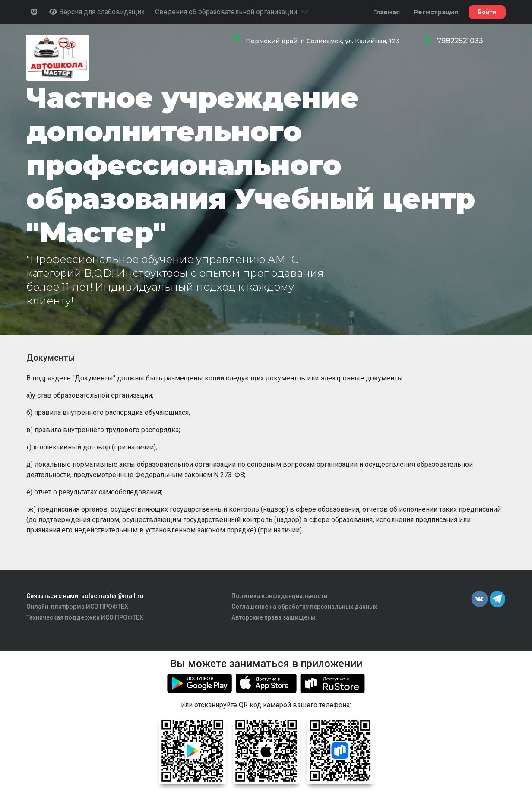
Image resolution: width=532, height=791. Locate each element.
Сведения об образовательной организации (232, 12)
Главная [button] (386, 12)
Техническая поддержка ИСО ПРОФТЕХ (85, 617)
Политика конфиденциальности (279, 596)
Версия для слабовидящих (97, 12)
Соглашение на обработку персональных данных (304, 607)
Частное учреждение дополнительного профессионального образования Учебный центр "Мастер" (251, 165)
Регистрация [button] (436, 12)
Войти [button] (487, 12)
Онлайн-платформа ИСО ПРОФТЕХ (77, 607)
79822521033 (460, 41)
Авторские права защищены (274, 617)
